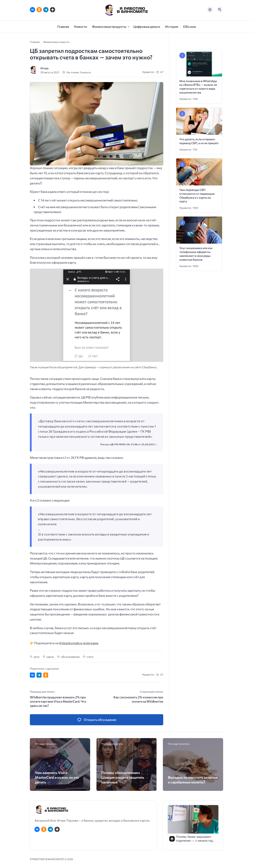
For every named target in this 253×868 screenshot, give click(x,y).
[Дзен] (53, 10)
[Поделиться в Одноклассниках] (46, 675)
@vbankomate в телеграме (79, 643)
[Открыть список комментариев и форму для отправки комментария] (97, 720)
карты (50, 657)
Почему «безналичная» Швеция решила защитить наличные (123, 777)
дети (37, 657)
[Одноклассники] (39, 10)
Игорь (44, 68)
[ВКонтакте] (33, 10)
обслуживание (70, 657)
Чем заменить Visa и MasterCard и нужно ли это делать (57, 777)
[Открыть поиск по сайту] (220, 10)
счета (90, 657)
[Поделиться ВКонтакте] (32, 675)
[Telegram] (46, 10)
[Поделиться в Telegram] (39, 675)
